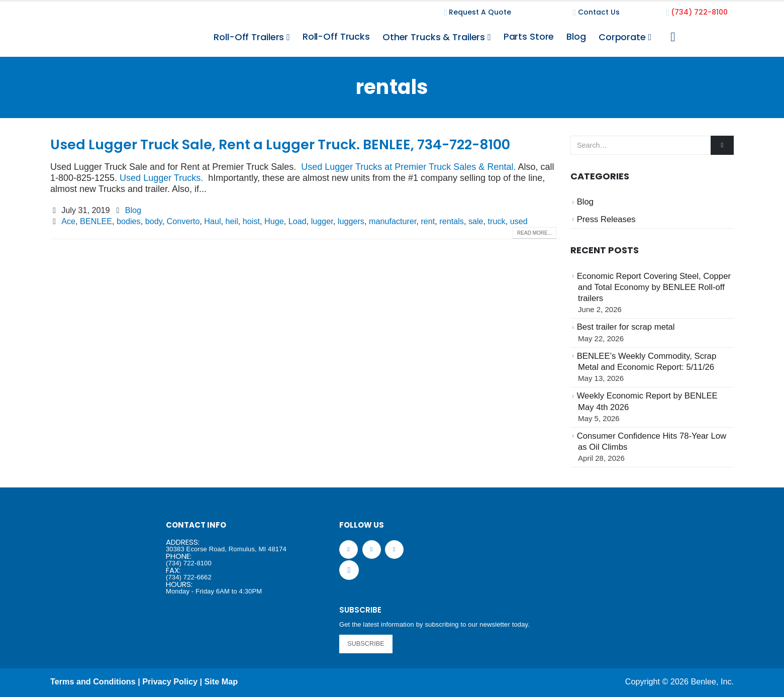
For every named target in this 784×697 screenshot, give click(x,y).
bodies (129, 221)
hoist (251, 221)
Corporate (622, 37)
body (154, 221)
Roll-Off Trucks (336, 36)
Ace (68, 221)
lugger (322, 221)
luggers (351, 221)
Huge (274, 221)
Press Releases (606, 219)
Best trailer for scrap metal (626, 327)
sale (476, 221)
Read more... (534, 233)
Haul (212, 221)
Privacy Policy (170, 681)
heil (232, 221)
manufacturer (393, 221)
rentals (452, 221)
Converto (183, 221)
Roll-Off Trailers (249, 37)
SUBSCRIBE (366, 643)
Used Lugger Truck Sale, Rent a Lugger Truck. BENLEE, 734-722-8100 (280, 144)
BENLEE (96, 221)
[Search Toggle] (673, 37)
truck (497, 221)
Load (298, 221)
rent (428, 221)
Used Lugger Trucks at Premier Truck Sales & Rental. (408, 167)
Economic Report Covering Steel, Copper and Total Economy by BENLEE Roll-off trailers (654, 287)
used (519, 221)
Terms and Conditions (93, 681)
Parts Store (529, 36)
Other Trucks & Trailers (434, 37)
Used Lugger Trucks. (161, 178)
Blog (576, 36)
